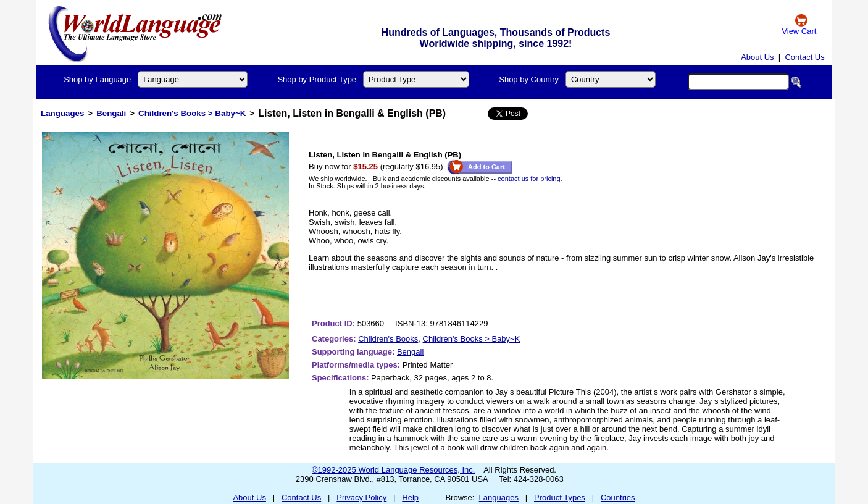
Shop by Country (529, 79)
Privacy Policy (361, 498)
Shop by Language (97, 79)
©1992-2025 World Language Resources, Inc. (393, 470)
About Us (757, 57)
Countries (618, 498)
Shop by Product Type (317, 79)
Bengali (111, 113)
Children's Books (388, 339)
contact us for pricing (529, 178)
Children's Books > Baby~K (192, 113)
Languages (62, 113)
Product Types (560, 498)
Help (410, 498)
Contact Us (804, 57)
